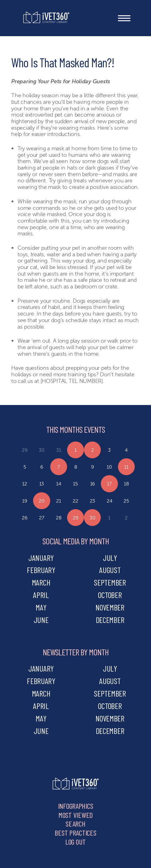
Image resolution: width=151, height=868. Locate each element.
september (110, 582)
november (110, 607)
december (110, 620)
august (110, 570)
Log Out (75, 842)
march (41, 582)
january (41, 558)
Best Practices (75, 833)
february (41, 570)
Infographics (76, 806)
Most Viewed (75, 815)
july (110, 558)
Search (75, 824)
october (110, 595)
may (41, 607)
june (41, 620)
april (41, 595)
